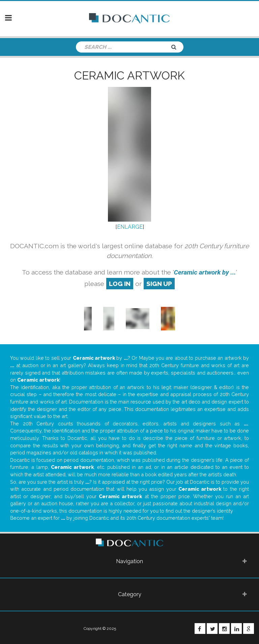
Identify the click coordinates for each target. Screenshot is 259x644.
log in (120, 284)
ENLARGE (130, 227)
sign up (159, 284)
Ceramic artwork (129, 75)
